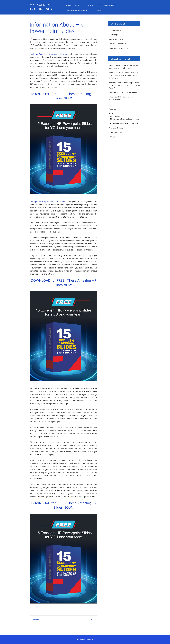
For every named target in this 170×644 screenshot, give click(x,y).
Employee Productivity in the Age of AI (123, 92)
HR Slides (91, 5)
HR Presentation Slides (118, 116)
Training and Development (119, 48)
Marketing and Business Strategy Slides (125, 119)
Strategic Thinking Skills (117, 44)
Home (69, 5)
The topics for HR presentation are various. (49, 202)
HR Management (115, 30)
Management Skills (116, 39)
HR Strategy (113, 35)
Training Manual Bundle (78, 10)
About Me (79, 5)
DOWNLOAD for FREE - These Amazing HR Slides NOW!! (64, 96)
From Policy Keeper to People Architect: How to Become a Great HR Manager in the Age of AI (123, 75)
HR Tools (97, 10)
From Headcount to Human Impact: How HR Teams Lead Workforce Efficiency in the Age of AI (125, 85)
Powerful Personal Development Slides (124, 123)
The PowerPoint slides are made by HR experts (50, 54)
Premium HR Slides (107, 5)
